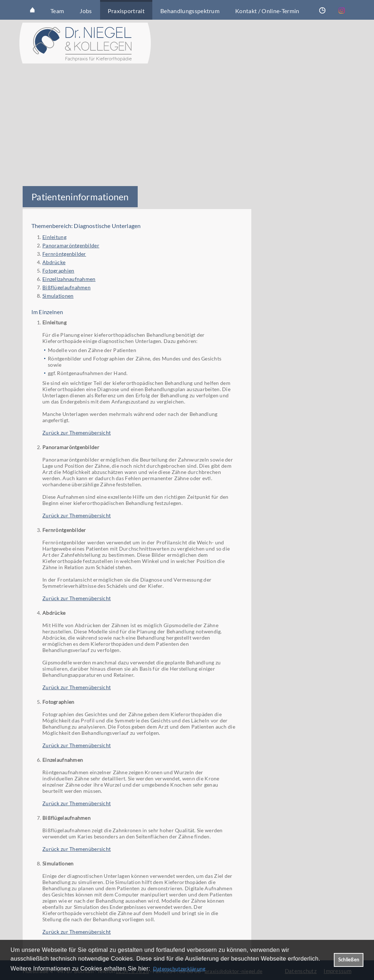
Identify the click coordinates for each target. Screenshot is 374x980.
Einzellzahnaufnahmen (69, 279)
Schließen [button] (349, 960)
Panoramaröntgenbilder (71, 245)
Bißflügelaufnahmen (66, 287)
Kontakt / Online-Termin (267, 11)
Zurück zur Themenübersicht (77, 433)
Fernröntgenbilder (64, 254)
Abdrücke (54, 262)
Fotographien (58, 271)
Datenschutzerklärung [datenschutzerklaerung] (179, 969)
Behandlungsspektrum (190, 11)
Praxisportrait (126, 11)
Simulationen (58, 296)
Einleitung (54, 237)
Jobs (86, 11)
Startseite (33, 10)
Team (57, 11)
